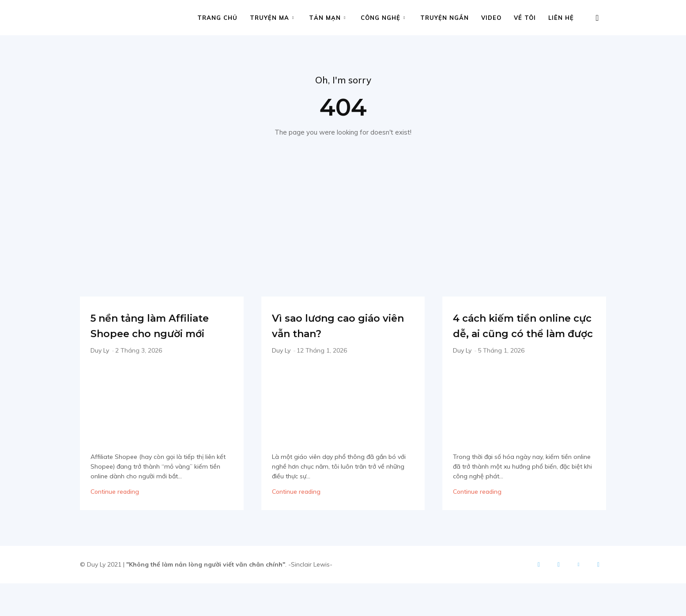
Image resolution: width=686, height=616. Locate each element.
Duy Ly (100, 368)
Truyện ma (272, 18)
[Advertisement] (343, 207)
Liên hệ (561, 18)
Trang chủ (217, 18)
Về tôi (525, 18)
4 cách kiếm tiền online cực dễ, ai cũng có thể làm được (509, 343)
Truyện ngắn (445, 18)
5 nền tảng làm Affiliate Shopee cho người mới (158, 335)
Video (491, 18)
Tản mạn (327, 18)
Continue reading (115, 509)
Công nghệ (383, 18)
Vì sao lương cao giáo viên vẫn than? (343, 327)
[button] (597, 18)
